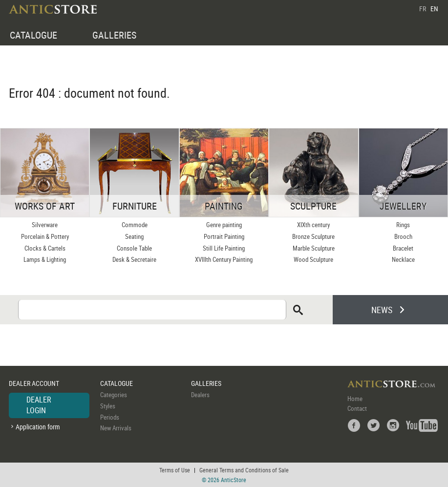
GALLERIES (114, 35)
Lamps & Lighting (45, 259)
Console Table (134, 248)
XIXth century (313, 225)
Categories (114, 395)
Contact (357, 408)
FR (423, 9)
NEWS (382, 310)
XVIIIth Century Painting (224, 259)
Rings (403, 225)
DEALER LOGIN (39, 405)
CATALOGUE (33, 35)
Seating (134, 236)
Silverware (45, 225)
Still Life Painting (224, 248)
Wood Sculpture (313, 259)
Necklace (403, 259)
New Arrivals (116, 428)
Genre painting (224, 225)
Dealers (200, 395)
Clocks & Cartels (45, 248)
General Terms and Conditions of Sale (244, 470)
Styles (108, 406)
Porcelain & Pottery (45, 236)
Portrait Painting (224, 236)
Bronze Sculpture (313, 236)
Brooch (403, 236)
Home (355, 399)
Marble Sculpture (314, 248)
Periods (110, 417)
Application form (38, 427)
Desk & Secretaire (134, 259)
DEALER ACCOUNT (34, 383)
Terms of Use (175, 470)
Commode (135, 225)
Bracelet (403, 248)
